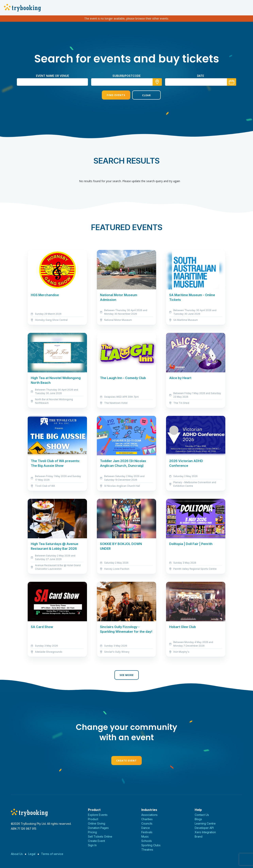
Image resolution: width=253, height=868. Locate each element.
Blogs (198, 819)
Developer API (204, 828)
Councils (147, 823)
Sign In (92, 845)
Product (93, 819)
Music (145, 836)
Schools (147, 841)
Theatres (147, 850)
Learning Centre (205, 823)
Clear (142, 95)
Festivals (147, 832)
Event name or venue (52, 76)
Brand (199, 836)
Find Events (111, 95)
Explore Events (98, 815)
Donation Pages (98, 828)
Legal (32, 854)
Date (201, 76)
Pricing (92, 832)
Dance (146, 828)
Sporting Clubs (151, 845)
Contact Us (202, 815)
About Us (17, 854)
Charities (147, 819)
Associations (149, 815)
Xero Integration (205, 832)
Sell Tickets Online (100, 836)
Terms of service (52, 854)
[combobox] (126, 82)
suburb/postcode (126, 76)
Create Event (126, 761)
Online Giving (97, 823)
